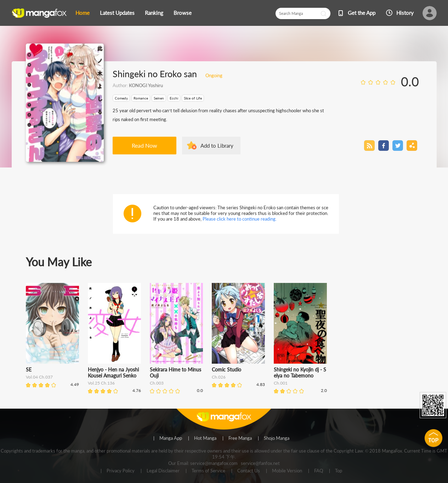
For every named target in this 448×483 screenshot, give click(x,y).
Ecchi (174, 98)
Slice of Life (193, 98)
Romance (141, 98)
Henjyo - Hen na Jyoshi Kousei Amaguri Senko (113, 373)
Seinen (159, 98)
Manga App (171, 438)
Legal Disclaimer (163, 471)
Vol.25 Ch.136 (101, 383)
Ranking (154, 13)
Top (339, 471)
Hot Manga (205, 438)
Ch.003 (157, 383)
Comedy (121, 98)
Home (83, 13)
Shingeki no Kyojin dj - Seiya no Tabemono (300, 373)
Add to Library (217, 146)
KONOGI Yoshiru (146, 85)
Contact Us (249, 471)
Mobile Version (287, 471)
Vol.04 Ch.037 (39, 377)
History (405, 13)
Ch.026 (219, 377)
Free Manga (240, 438)
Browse (183, 13)
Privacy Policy (121, 471)
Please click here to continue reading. (240, 219)
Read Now (144, 145)
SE (29, 370)
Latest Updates (117, 13)
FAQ (319, 471)
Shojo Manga (277, 438)
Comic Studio (226, 370)
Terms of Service (208, 471)
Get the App (362, 13)
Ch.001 (281, 383)
